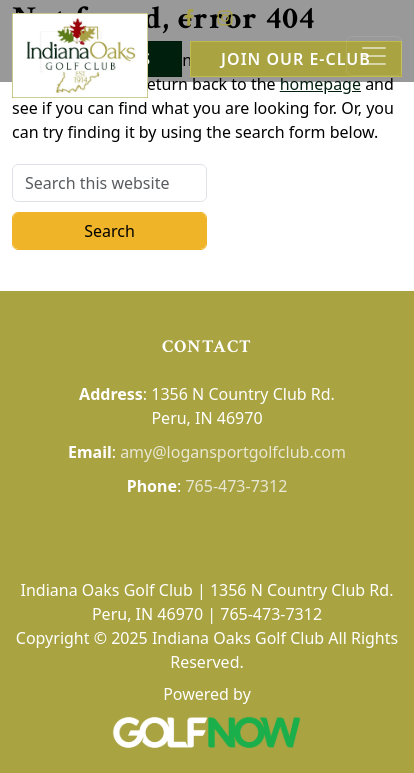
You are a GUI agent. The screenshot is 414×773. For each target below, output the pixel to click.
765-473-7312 (236, 486)
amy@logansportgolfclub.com (233, 452)
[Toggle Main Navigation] (374, 56)
